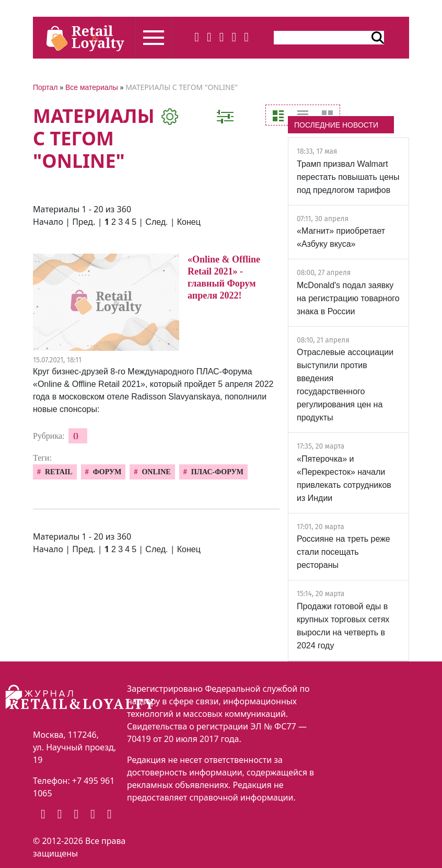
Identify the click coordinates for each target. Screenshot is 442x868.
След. (156, 222)
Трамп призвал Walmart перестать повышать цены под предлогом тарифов (348, 177)
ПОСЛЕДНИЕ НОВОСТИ (336, 125)
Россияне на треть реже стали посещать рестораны (344, 552)
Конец (189, 222)
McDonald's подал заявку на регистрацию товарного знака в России (348, 298)
